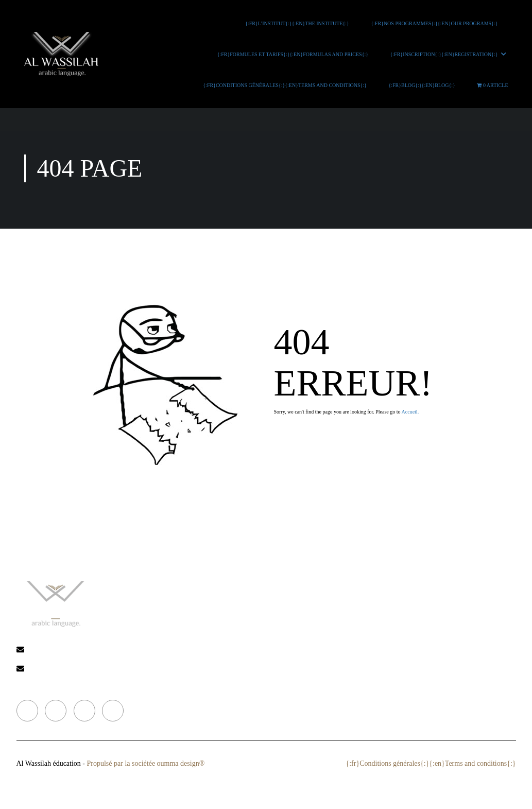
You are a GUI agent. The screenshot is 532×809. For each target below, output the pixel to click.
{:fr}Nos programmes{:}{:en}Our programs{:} (435, 23)
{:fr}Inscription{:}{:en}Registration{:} (445, 54)
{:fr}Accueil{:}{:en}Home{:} (248, 589)
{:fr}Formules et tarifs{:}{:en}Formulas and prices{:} (294, 54)
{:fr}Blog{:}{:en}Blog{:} (423, 85)
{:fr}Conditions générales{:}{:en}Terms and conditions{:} (286, 85)
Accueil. (410, 412)
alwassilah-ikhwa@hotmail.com (104, 650)
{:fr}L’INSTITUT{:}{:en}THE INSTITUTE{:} (298, 23)
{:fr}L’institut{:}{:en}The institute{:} (268, 607)
